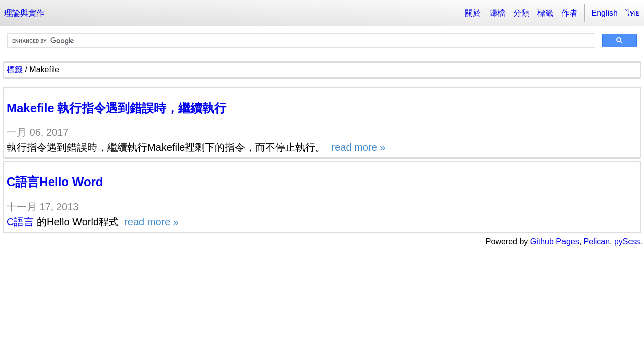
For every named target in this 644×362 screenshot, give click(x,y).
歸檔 (497, 13)
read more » (357, 147)
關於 (473, 13)
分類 (521, 13)
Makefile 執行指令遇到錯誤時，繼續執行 (116, 108)
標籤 (545, 13)
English (605, 13)
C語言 (20, 222)
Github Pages (555, 242)
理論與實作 (24, 13)
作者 (570, 13)
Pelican (597, 242)
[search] (300, 41)
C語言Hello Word (55, 182)
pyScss (627, 242)
